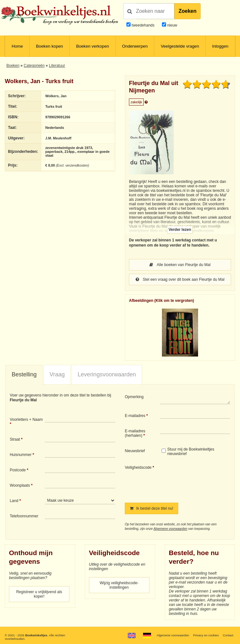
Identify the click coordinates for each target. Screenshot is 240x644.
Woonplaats (20, 485)
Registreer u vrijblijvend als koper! (39, 594)
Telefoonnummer (24, 516)
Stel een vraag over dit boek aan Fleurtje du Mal (180, 279)
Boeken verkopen (93, 46)
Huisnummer (20, 455)
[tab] (24, 375)
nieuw (172, 25)
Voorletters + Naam (26, 420)
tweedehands (143, 25)
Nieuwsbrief (135, 451)
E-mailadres (135, 416)
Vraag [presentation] (57, 374)
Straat (15, 439)
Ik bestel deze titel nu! (152, 508)
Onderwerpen (135, 46)
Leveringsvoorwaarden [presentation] (107, 374)
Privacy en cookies (206, 635)
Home (17, 46)
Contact (228, 635)
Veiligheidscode (138, 467)
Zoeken (188, 11)
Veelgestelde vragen (180, 46)
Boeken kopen (50, 46)
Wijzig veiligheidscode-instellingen (119, 585)
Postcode (18, 470)
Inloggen (220, 46)
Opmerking (134, 397)
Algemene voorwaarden (171, 529)
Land (14, 501)
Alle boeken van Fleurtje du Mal (180, 265)
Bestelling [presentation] (24, 374)
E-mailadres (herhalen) (135, 433)
